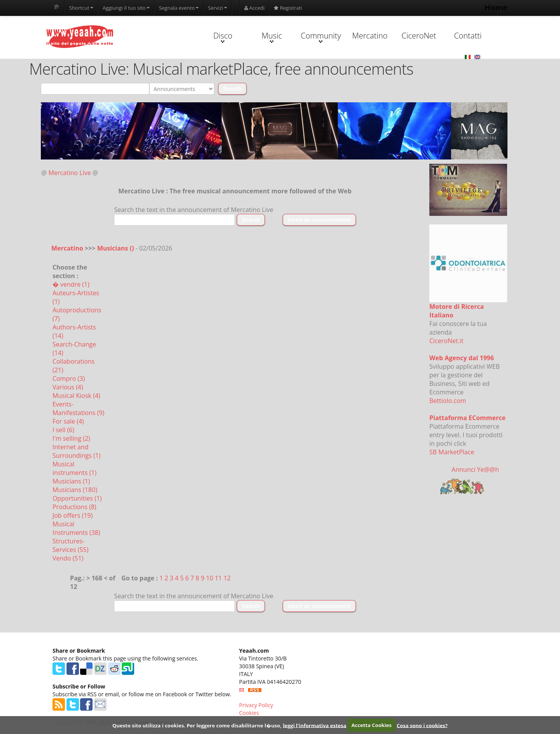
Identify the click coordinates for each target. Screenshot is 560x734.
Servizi (218, 8)
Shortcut (81, 8)
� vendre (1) (71, 284)
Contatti (468, 36)
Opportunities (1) (77, 498)
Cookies (249, 713)
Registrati (288, 8)
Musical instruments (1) (74, 468)
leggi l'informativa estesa (314, 725)
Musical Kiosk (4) (76, 396)
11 (218, 578)
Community (321, 37)
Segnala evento (179, 8)
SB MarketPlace (452, 452)
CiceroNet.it (446, 341)
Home (496, 8)
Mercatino (370, 36)
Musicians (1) (71, 481)
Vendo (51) (68, 558)
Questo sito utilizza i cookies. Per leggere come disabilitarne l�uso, (197, 725)
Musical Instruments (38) (76, 528)
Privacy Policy (256, 705)
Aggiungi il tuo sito (126, 8)
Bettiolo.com (448, 401)
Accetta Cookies (372, 725)
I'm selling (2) (71, 438)
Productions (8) (74, 507)
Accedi (255, 8)
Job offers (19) (73, 515)
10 (210, 578)
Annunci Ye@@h (475, 469)
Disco (223, 37)
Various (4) (68, 387)
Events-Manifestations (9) (78, 408)
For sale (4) (68, 421)
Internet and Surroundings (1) (77, 451)
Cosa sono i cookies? (422, 725)
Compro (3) (69, 378)
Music (272, 37)
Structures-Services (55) (71, 545)
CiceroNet (419, 36)
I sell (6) (63, 430)
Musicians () (116, 248)
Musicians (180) (75, 490)
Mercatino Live (70, 173)
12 (227, 578)
